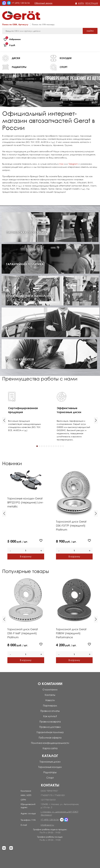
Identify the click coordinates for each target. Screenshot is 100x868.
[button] (4, 420)
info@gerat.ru (47, 825)
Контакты (50, 695)
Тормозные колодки (50, 767)
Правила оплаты (50, 711)
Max (61, 164)
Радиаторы (50, 772)
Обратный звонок (43, 3)
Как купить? (50, 716)
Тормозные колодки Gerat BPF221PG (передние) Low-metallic (25, 502)
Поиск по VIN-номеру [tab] (43, 24)
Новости (50, 700)
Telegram (73, 164)
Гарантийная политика (50, 732)
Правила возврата (50, 722)
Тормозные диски (50, 762)
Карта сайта (50, 748)
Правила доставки (50, 727)
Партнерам (50, 706)
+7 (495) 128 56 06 (21, 3)
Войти (81, 3)
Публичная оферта (50, 738)
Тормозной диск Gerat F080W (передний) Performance (71, 633)
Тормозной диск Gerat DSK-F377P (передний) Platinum (71, 526)
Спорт (50, 778)
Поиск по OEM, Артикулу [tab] (15, 24)
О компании (50, 690)
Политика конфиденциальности (50, 743)
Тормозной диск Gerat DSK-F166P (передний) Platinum (23, 633)
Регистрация (92, 3)
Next (92, 90)
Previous (14, 90)
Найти (90, 31)
